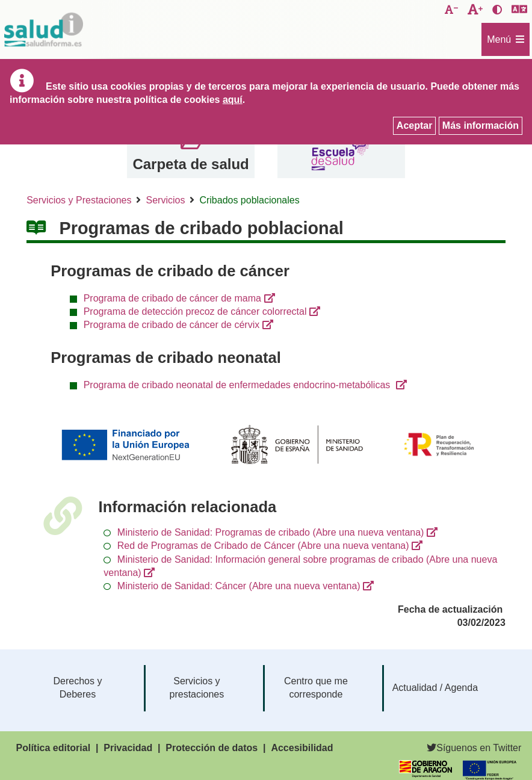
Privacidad (128, 748)
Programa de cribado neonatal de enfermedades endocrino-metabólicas (238, 385)
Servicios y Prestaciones (79, 200)
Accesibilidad (302, 748)
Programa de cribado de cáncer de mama (172, 298)
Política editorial (54, 748)
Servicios (165, 200)
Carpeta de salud (190, 164)
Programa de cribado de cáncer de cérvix (172, 325)
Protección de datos (212, 748)
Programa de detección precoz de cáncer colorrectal (195, 311)
